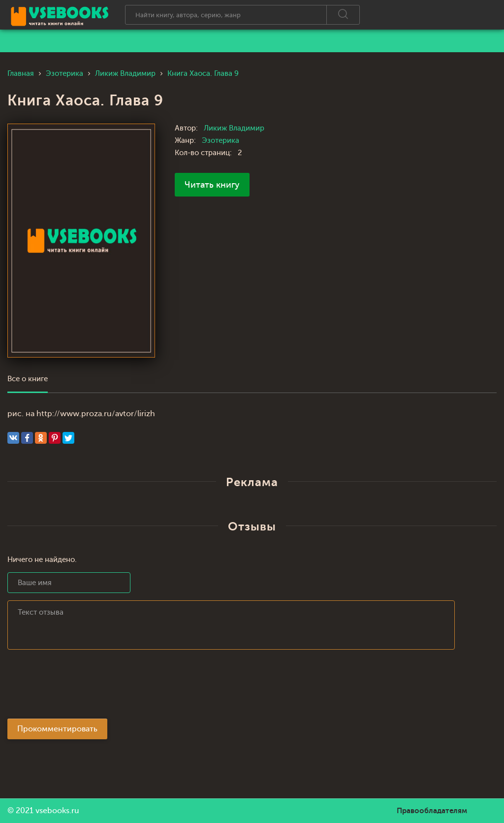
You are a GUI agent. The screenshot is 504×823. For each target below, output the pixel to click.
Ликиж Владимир (234, 128)
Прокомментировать (57, 729)
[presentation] (82, 687)
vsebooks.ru (57, 811)
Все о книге (28, 379)
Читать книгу (212, 185)
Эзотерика (220, 141)
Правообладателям (432, 811)
